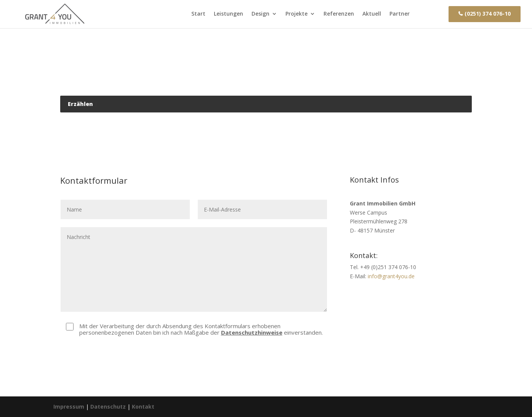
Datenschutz (108, 407)
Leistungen (228, 14)
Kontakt (429, 14)
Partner (400, 14)
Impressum (69, 407)
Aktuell (372, 14)
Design (260, 14)
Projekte (296, 14)
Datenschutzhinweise (252, 332)
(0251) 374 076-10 (488, 14)
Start (198, 14)
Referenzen (339, 14)
